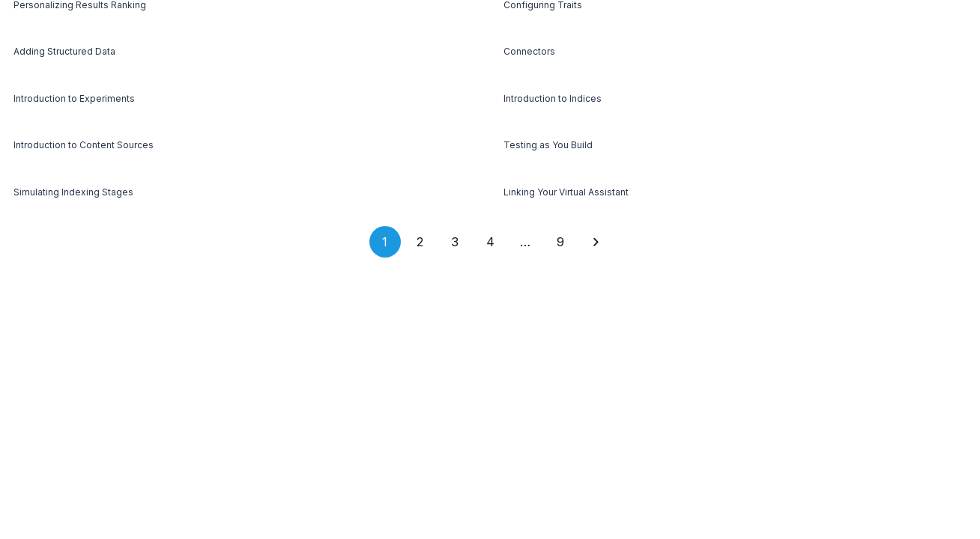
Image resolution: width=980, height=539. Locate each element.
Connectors (529, 51)
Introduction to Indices (553, 98)
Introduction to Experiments (74, 98)
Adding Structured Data (64, 51)
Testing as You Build (548, 145)
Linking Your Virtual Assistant (566, 192)
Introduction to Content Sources (84, 145)
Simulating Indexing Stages (73, 192)
